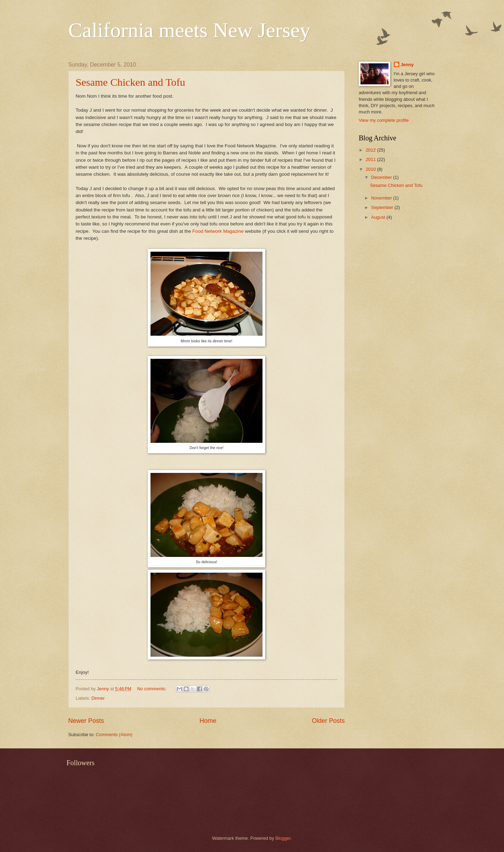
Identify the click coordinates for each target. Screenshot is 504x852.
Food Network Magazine (218, 231)
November (382, 198)
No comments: (152, 689)
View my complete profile (384, 120)
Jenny (407, 65)
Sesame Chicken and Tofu (130, 82)
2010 (371, 169)
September (383, 207)
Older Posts (328, 721)
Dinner (98, 698)
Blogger (283, 838)
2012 (371, 150)
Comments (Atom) (114, 735)
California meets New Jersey (189, 30)
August (379, 217)
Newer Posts (86, 721)
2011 (371, 159)
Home (208, 721)
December (382, 177)
